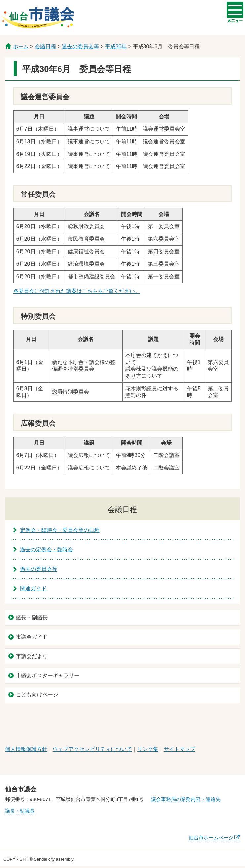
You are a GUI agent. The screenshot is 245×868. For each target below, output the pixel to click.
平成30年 (116, 46)
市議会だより (32, 656)
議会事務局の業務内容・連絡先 (186, 799)
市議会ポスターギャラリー (48, 675)
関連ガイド (33, 589)
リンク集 (148, 749)
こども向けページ (37, 694)
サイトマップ (180, 749)
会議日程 (45, 46)
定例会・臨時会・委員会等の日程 (60, 530)
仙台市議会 (38, 17)
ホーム (21, 46)
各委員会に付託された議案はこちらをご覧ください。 (77, 291)
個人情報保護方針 (26, 749)
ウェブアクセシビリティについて (92, 749)
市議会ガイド (32, 637)
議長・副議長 (32, 618)
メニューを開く (235, 9)
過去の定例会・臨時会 (47, 550)
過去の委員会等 (80, 46)
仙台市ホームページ (211, 837)
